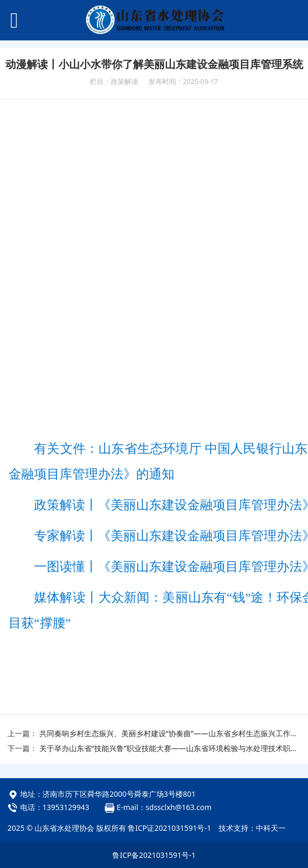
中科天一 (271, 828)
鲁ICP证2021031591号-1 (169, 828)
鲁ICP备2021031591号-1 (154, 855)
